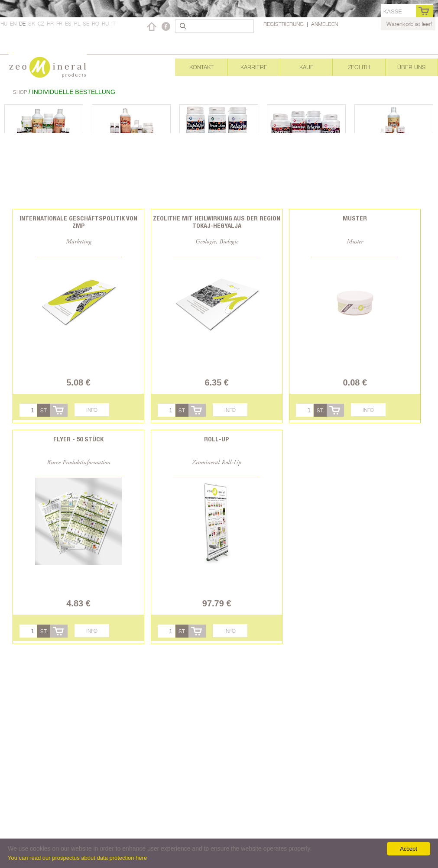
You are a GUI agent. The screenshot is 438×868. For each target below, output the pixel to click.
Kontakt (201, 67)
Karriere (254, 67)
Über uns (411, 67)
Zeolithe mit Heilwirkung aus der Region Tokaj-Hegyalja (217, 222)
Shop (21, 92)
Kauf (306, 67)
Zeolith (359, 67)
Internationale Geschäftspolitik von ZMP (78, 222)
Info (92, 410)
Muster (355, 218)
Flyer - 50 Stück (78, 439)
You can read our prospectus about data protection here (77, 858)
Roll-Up (217, 439)
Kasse (393, 11)
